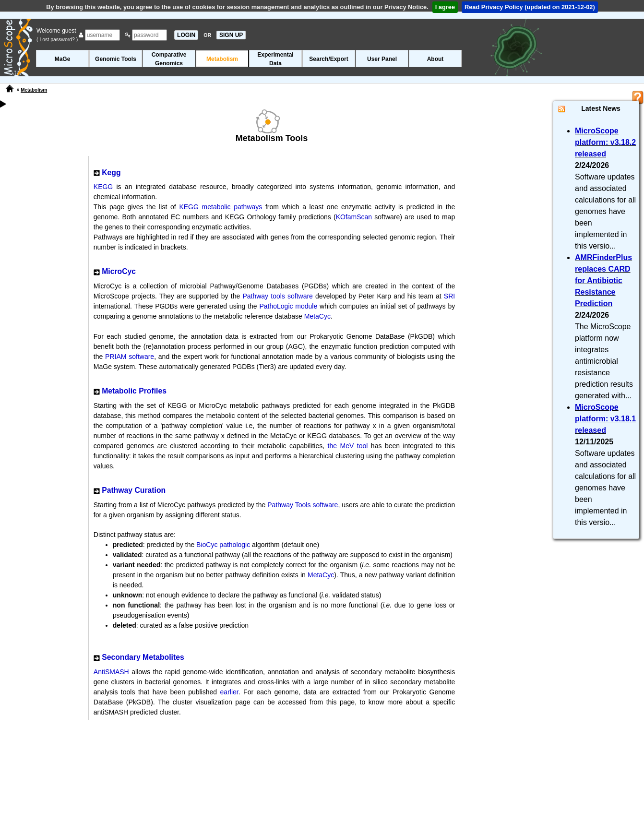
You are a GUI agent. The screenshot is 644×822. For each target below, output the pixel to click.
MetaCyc (317, 316)
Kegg (111, 173)
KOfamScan (354, 217)
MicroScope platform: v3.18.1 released (605, 419)
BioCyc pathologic (223, 545)
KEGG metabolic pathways (222, 207)
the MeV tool (348, 446)
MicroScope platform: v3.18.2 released (605, 142)
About (435, 59)
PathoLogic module (288, 306)
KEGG (103, 187)
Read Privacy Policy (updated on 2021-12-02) (530, 7)
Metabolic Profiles (134, 391)
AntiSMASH (111, 672)
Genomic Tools (116, 59)
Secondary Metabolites (143, 657)
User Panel (382, 59)
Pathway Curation (134, 490)
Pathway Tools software (303, 505)
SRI (449, 296)
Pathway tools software (278, 296)
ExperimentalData (275, 59)
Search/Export (328, 59)
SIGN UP (231, 35)
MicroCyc (119, 271)
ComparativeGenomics (169, 59)
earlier (229, 692)
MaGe (63, 59)
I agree (445, 7)
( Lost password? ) (57, 39)
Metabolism (222, 59)
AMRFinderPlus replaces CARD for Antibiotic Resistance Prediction (603, 280)
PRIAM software (130, 357)
